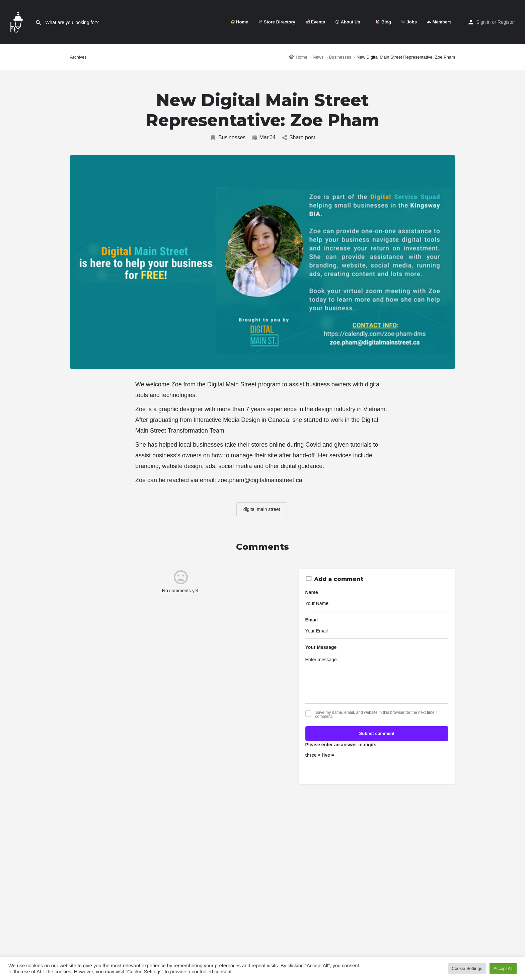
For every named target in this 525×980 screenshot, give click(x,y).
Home (240, 22)
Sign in (484, 22)
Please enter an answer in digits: (342, 745)
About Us (348, 22)
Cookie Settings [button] (467, 968)
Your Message (321, 647)
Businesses (228, 138)
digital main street (262, 509)
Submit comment (377, 733)
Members (439, 22)
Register (506, 22)
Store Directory (277, 22)
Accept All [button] (503, 968)
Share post (299, 137)
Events (315, 22)
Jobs (409, 22)
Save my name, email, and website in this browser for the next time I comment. (376, 714)
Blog (383, 22)
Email (312, 620)
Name (312, 592)
